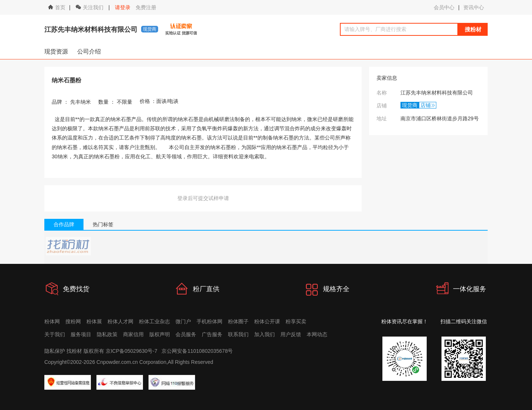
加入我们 (265, 334)
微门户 (183, 321)
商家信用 (133, 334)
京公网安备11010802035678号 (197, 351)
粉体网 (52, 321)
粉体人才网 (120, 321)
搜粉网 (73, 321)
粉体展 (94, 321)
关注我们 (90, 7)
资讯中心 (474, 7)
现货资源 (56, 51)
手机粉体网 (209, 321)
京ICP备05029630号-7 (132, 351)
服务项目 (81, 334)
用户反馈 (291, 334)
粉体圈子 (238, 321)
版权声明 (160, 334)
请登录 (123, 7)
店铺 (426, 105)
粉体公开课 (267, 321)
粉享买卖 (296, 321)
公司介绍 (89, 51)
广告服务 (212, 334)
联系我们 (238, 334)
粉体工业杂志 (154, 321)
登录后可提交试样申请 (203, 198)
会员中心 (444, 7)
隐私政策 (107, 334)
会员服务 (186, 334)
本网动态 (317, 334)
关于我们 (55, 334)
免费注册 (146, 7)
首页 (57, 7)
